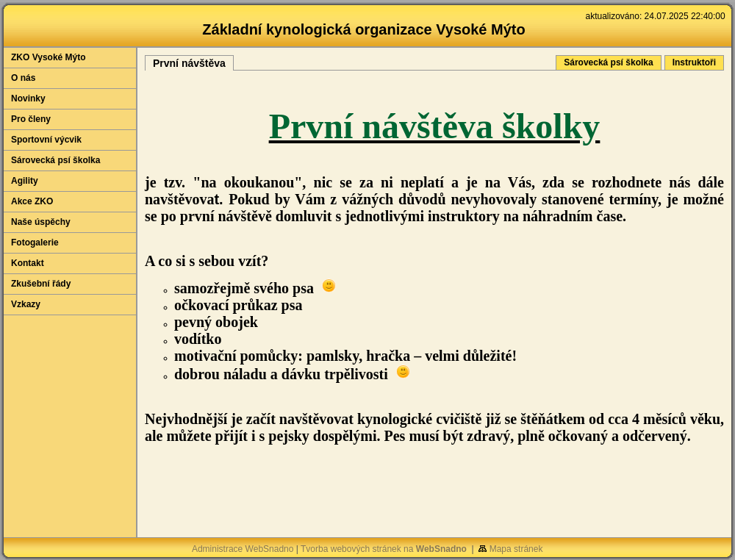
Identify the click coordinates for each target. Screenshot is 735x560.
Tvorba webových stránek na (384, 549)
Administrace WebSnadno (243, 549)
